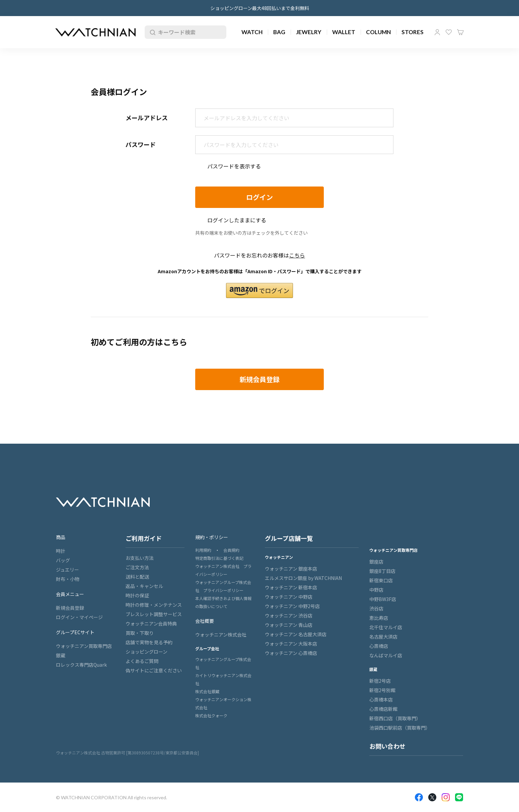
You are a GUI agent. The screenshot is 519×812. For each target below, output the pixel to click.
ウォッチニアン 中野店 (289, 597)
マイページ (437, 32)
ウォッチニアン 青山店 (289, 625)
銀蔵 (61, 655)
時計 (61, 551)
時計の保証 (137, 595)
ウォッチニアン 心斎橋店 (291, 653)
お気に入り (449, 32)
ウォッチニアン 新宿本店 (291, 587)
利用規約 (203, 550)
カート (460, 32)
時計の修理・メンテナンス (154, 605)
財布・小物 (68, 579)
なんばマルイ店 (386, 655)
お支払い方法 (140, 558)
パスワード (141, 144)
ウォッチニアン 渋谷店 (289, 615)
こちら (297, 255)
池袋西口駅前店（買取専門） (400, 728)
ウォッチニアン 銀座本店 (291, 569)
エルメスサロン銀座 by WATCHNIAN (303, 578)
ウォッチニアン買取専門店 (84, 646)
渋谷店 (376, 608)
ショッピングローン (146, 652)
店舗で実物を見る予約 (149, 642)
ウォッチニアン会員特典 (151, 623)
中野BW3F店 (383, 599)
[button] (259, 290)
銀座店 (376, 562)
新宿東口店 (381, 580)
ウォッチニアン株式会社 (221, 635)
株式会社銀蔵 (207, 691)
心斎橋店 (379, 646)
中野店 (376, 590)
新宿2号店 (380, 681)
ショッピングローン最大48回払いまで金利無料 (260, 8)
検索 (151, 32)
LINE (459, 797)
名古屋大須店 (383, 637)
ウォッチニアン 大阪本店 (291, 644)
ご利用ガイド (144, 538)
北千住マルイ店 (386, 627)
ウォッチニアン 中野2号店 (292, 606)
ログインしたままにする (237, 220)
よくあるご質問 (142, 661)
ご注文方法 (137, 567)
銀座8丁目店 (382, 571)
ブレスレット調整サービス (154, 614)
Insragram (446, 797)
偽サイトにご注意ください (154, 670)
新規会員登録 (70, 608)
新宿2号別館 (382, 690)
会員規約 (231, 550)
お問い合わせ (387, 746)
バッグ (63, 560)
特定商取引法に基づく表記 (219, 558)
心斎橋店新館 (383, 709)
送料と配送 (137, 577)
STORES (413, 32)
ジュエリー (67, 570)
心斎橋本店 (381, 699)
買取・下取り (140, 633)
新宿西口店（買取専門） (395, 718)
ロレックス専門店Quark (81, 665)
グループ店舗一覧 (289, 538)
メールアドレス (147, 118)
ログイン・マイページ (79, 617)
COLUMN (378, 32)
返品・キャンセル (144, 586)
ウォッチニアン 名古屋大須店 (296, 634)
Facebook (419, 797)
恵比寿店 (379, 618)
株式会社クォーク (211, 715)
